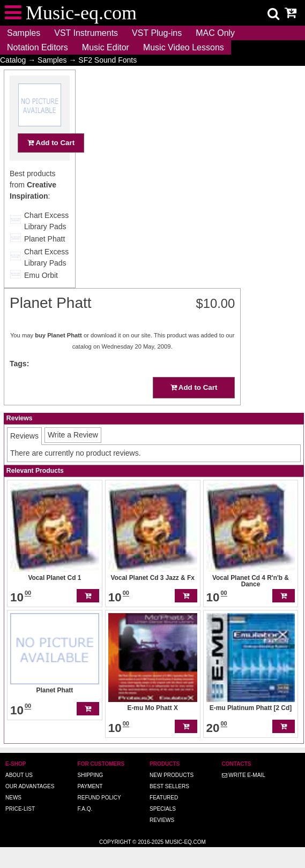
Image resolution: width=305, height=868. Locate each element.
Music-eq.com (185, 842)
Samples (24, 33)
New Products (172, 775)
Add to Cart (51, 164)
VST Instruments (86, 33)
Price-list (20, 809)
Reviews (162, 820)
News (13, 798)
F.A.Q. (85, 809)
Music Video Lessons (184, 47)
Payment (90, 786)
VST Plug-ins (157, 33)
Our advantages (30, 786)
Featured (164, 798)
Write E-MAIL (244, 775)
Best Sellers (169, 786)
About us (19, 775)
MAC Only (215, 33)
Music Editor (106, 47)
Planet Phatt (44, 260)
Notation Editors (38, 47)
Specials (163, 809)
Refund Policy (99, 798)
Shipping (91, 775)
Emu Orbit (41, 296)
